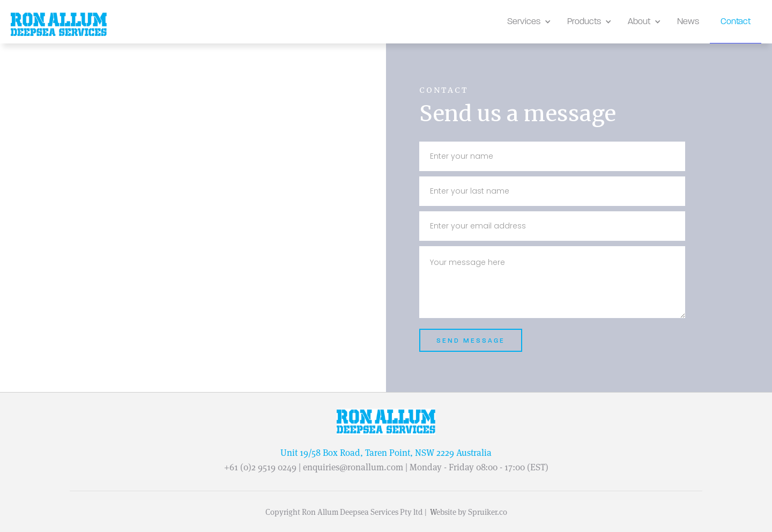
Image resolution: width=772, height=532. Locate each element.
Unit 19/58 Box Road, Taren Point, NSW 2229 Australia (386, 453)
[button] (526, 22)
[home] (59, 25)
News (688, 21)
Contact (736, 21)
